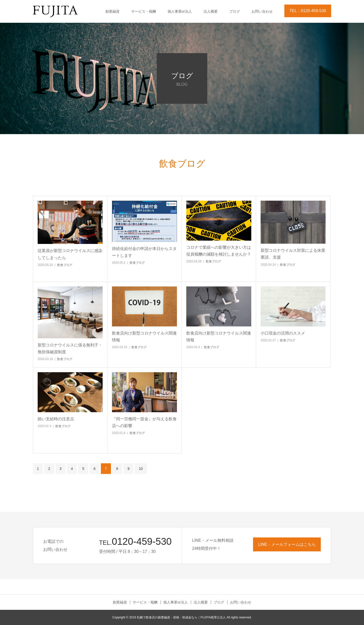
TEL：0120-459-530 (308, 11)
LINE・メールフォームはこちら (287, 544)
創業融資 (112, 11)
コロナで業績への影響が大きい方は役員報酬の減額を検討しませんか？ (219, 251)
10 (141, 469)
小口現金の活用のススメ (283, 333)
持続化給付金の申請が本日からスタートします (144, 252)
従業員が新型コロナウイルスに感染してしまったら (70, 254)
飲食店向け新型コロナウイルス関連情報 (144, 337)
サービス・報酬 (144, 11)
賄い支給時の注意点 (56, 419)
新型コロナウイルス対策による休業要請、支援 (293, 254)
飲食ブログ (65, 265)
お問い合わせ (262, 11)
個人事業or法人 (180, 11)
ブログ (235, 11)
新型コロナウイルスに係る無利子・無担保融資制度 (70, 348)
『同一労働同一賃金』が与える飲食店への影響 (144, 422)
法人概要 (211, 11)
